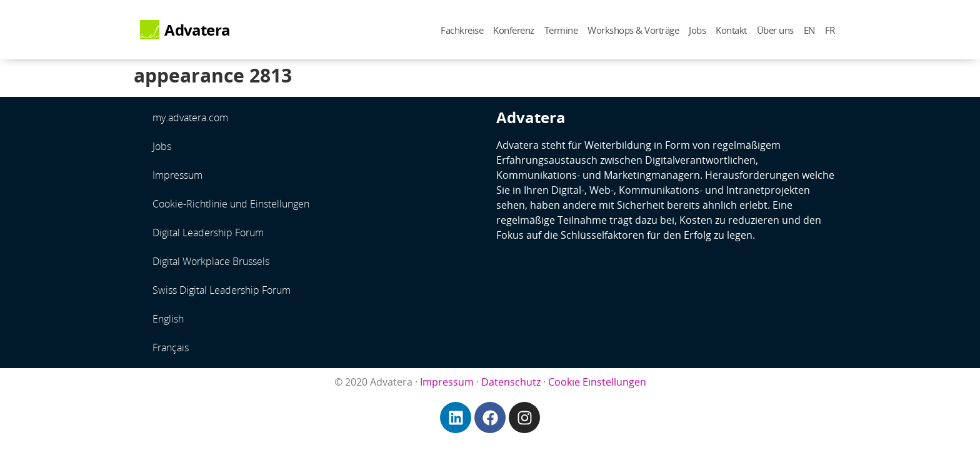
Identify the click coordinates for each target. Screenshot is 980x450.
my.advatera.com (190, 117)
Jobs (697, 30)
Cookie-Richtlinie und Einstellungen (231, 204)
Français (171, 347)
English (168, 319)
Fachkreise (462, 30)
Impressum (177, 175)
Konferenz (514, 30)
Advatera (197, 30)
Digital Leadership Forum (208, 232)
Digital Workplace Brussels (211, 261)
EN (809, 30)
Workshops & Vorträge (633, 30)
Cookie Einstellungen (597, 382)
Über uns (775, 30)
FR (830, 30)
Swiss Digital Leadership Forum (222, 290)
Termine (561, 30)
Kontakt (731, 30)
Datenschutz (511, 382)
